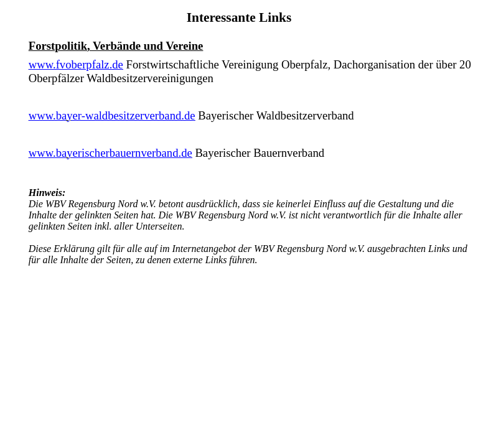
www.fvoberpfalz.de (76, 64)
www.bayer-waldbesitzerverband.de (112, 115)
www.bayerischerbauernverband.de (110, 153)
